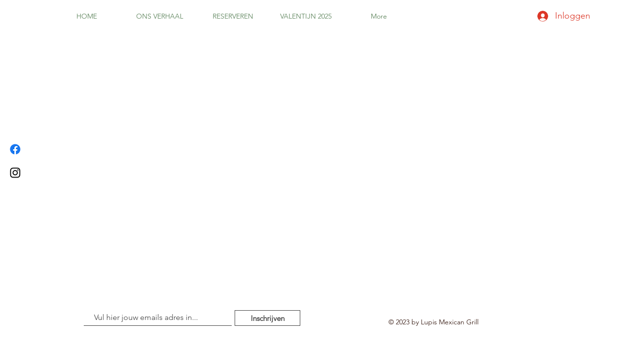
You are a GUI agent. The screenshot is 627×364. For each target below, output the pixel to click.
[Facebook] (15, 149)
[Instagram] (15, 173)
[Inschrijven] (267, 318)
